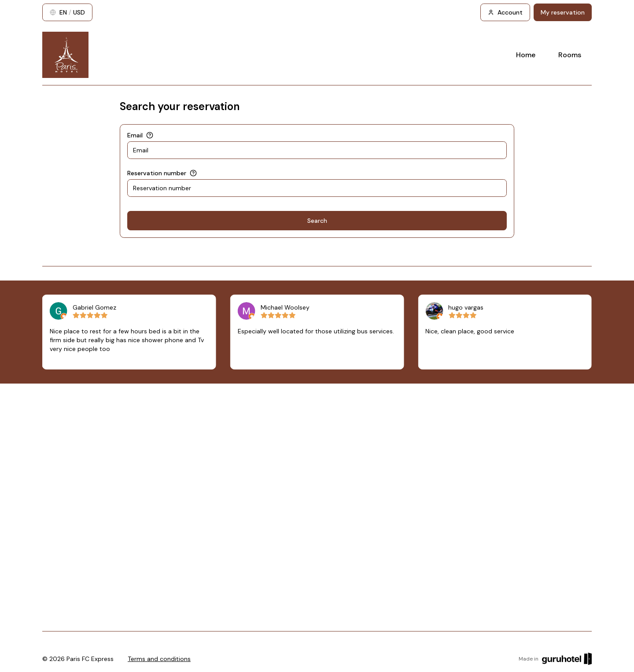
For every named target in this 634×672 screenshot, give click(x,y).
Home (526, 55)
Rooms (570, 55)
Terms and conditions (159, 659)
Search (317, 221)
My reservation (563, 12)
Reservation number (157, 173)
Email (135, 135)
